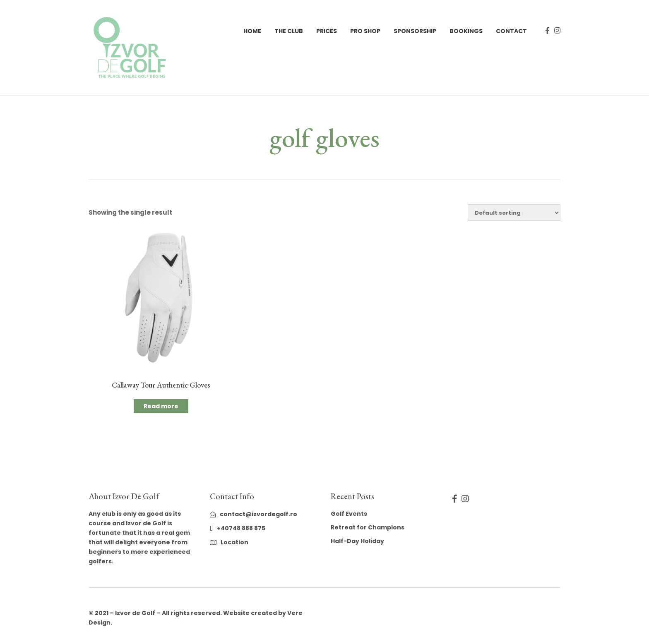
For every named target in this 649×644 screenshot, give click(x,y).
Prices (327, 31)
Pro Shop (365, 31)
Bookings (466, 31)
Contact (511, 31)
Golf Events (349, 514)
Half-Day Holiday (357, 541)
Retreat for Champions (368, 527)
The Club (289, 31)
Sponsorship (415, 31)
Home (252, 31)
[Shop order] (514, 213)
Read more (161, 406)
